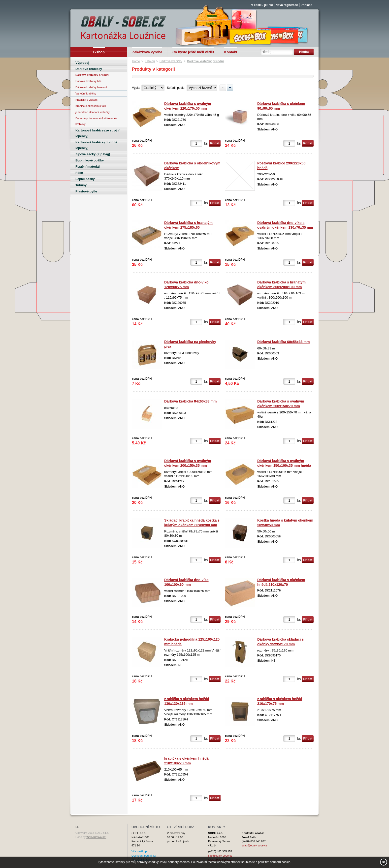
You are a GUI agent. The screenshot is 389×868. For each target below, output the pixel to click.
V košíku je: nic (262, 5)
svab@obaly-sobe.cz (254, 845)
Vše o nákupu (140, 851)
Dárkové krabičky (171, 61)
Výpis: (136, 88)
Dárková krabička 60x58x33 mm (283, 342)
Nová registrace (287, 5)
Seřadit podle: (176, 88)
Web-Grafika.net (96, 837)
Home (136, 61)
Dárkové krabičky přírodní (205, 61)
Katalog (150, 61)
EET (78, 827)
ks (206, 143)
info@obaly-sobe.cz (220, 856)
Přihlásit (307, 5)
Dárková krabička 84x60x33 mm (190, 401)
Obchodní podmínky (144, 856)
